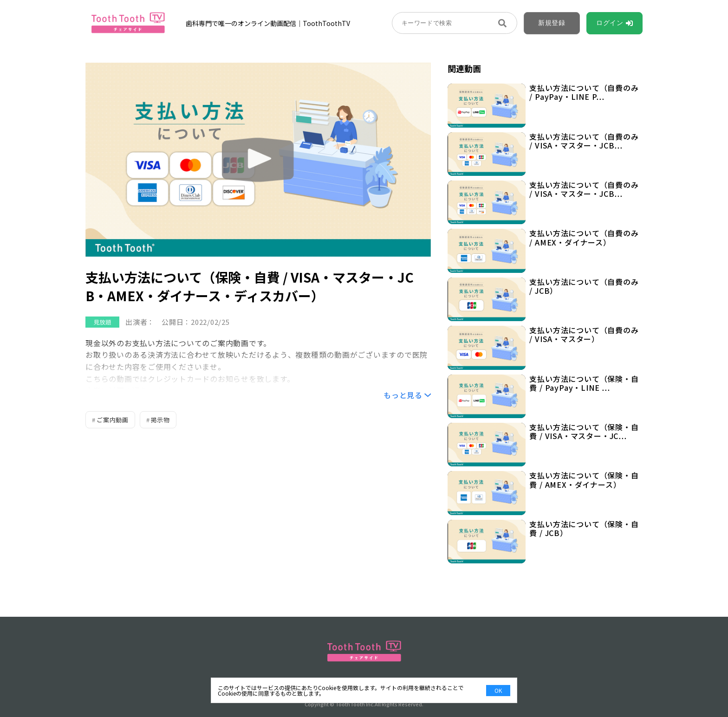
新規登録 (552, 23)
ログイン (610, 23)
